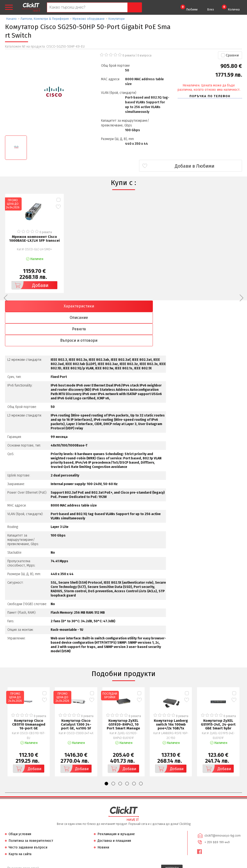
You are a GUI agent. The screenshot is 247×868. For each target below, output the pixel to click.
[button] (106, 749)
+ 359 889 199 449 (216, 807)
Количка (231, 8)
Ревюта (153, 306)
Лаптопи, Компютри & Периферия (45, 19)
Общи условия (20, 799)
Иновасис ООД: (98, 864)
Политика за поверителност (31, 806)
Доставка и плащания (114, 806)
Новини (103, 813)
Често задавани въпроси (28, 813)
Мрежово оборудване (89, 19)
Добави (30, 285)
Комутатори (116, 19)
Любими (189, 8)
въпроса (144, 55)
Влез (211, 9)
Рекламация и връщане (116, 799)
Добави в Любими (214, 166)
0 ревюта (129, 55)
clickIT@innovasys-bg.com (222, 800)
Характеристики (34, 306)
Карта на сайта (20, 819)
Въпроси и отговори (213, 306)
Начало (11, 19)
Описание (94, 306)
